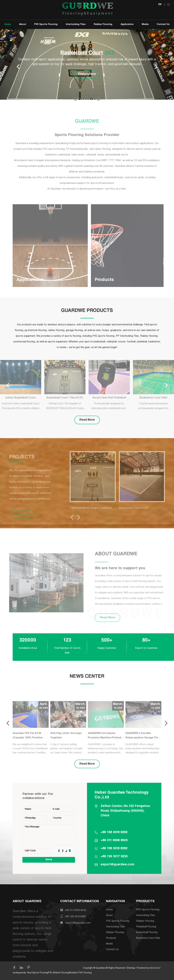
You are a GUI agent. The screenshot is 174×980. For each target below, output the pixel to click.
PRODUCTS (145, 902)
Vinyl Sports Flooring (37, 973)
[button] (79, 99)
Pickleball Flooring (146, 927)
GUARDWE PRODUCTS (87, 311)
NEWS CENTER (87, 677)
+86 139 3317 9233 (114, 857)
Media (145, 24)
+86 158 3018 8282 (114, 849)
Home (8, 24)
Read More (87, 420)
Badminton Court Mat (148, 938)
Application (127, 24)
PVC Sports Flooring (46, 24)
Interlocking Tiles (76, 24)
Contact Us (163, 24)
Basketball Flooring (147, 933)
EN (160, 5)
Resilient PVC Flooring (80, 973)
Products (111, 938)
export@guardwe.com (117, 865)
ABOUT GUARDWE (27, 902)
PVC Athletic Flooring (59, 973)
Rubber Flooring (103, 24)
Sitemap (131, 968)
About (23, 24)
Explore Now (87, 74)
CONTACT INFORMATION (79, 902)
